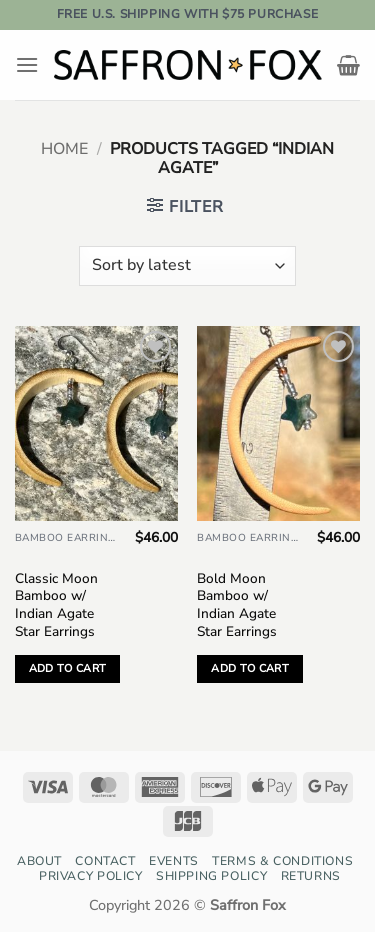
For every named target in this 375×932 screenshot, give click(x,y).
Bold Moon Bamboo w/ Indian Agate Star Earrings (237, 605)
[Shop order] (187, 266)
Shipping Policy (211, 876)
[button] (27, 64)
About (39, 861)
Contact (105, 861)
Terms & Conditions (282, 861)
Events (174, 861)
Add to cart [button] (68, 668)
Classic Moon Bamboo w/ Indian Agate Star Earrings (56, 605)
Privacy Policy (91, 876)
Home (64, 149)
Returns (311, 876)
